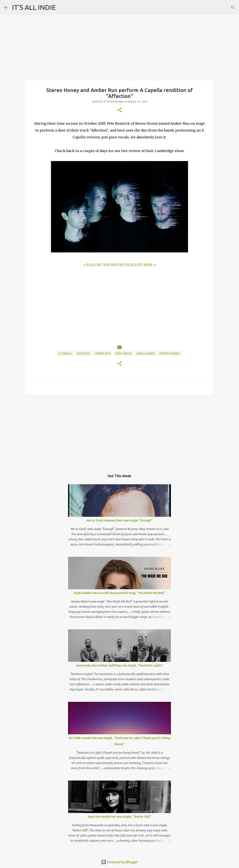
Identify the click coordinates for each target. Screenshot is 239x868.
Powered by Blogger (119, 862)
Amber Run (103, 354)
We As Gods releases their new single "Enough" (119, 520)
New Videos (124, 354)
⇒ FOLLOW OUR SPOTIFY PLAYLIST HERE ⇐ (120, 265)
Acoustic (84, 354)
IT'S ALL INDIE (34, 7)
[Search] (233, 7)
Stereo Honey (170, 354)
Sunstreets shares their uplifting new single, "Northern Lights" (119, 665)
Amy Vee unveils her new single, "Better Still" (120, 817)
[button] (119, 110)
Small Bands (146, 354)
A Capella (65, 354)
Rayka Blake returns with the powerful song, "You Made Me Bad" (120, 593)
